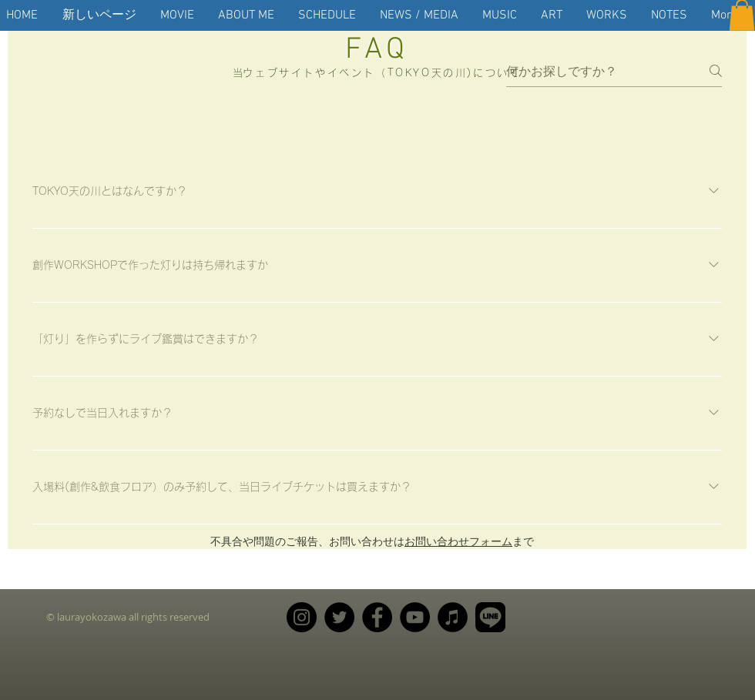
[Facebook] (377, 617)
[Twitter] (339, 617)
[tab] (88, 126)
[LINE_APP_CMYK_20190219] (490, 617)
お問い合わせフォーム (458, 541)
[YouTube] (415, 617)
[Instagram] (302, 617)
